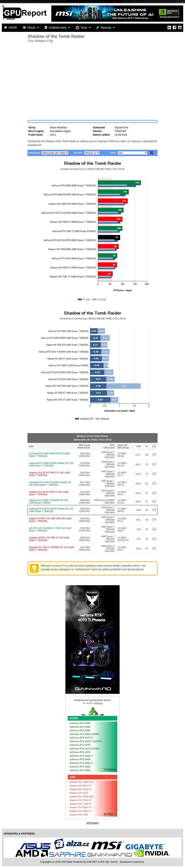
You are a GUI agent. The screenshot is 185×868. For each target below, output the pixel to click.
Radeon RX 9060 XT (81, 807)
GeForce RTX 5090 (80, 723)
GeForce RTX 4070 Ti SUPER (86, 741)
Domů (11, 27)
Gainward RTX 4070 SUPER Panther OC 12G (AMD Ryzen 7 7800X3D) (51, 510)
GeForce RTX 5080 (80, 730)
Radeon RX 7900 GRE (82, 797)
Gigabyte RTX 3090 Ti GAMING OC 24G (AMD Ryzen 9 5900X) (49, 502)
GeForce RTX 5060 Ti (81, 756)
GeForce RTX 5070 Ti (81, 738)
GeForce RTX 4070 (80, 752)
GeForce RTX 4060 (80, 767)
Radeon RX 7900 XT (81, 789)
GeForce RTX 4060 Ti (81, 763)
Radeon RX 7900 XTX (81, 782)
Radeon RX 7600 (79, 815)
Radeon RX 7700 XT (81, 804)
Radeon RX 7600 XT (81, 811)
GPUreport (93, 823)
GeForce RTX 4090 (80, 727)
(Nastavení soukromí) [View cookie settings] (132, 862)
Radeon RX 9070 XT (81, 786)
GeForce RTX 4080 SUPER (84, 734)
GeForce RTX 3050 (80, 770)
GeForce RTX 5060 (80, 759)
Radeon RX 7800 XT (81, 800)
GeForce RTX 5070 (80, 745)
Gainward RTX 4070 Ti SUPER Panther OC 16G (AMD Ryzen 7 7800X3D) (50, 484)
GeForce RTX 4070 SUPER (84, 749)
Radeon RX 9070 (79, 793)
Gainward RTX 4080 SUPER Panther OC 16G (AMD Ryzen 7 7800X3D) (51, 464)
